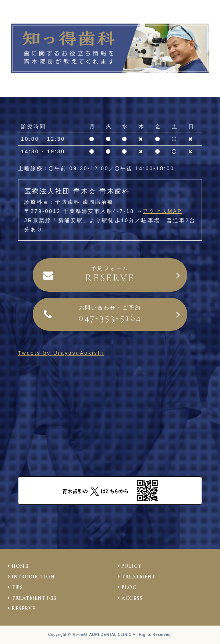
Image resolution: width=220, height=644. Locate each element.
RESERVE (23, 608)
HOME (20, 566)
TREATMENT (138, 577)
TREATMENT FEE (34, 598)
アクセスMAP (162, 211)
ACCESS (132, 598)
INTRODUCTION (33, 577)
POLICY (132, 566)
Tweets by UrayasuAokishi (61, 353)
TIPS (17, 587)
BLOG (129, 587)
